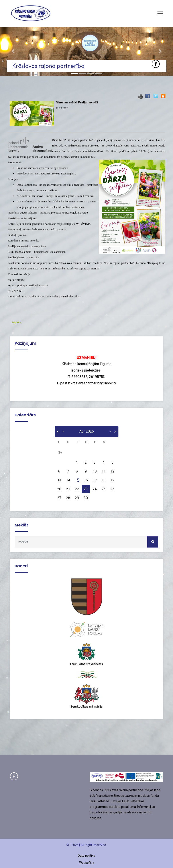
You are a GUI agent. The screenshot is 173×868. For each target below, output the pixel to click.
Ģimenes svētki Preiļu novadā (77, 102)
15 (77, 480)
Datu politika (86, 856)
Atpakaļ (17, 322)
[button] (13, 51)
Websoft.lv (87, 863)
